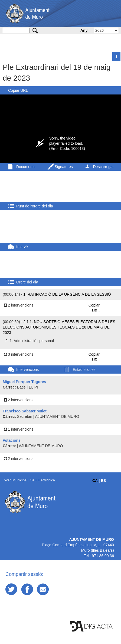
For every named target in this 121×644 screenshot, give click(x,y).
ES (104, 481)
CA (95, 481)
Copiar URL (18, 90)
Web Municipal (16, 480)
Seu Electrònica (43, 480)
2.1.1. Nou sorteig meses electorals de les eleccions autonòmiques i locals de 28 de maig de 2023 (59, 327)
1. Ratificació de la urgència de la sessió (67, 294)
